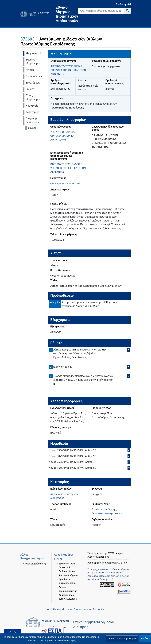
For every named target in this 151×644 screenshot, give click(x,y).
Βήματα (30, 89)
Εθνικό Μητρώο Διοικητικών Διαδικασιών (64, 14)
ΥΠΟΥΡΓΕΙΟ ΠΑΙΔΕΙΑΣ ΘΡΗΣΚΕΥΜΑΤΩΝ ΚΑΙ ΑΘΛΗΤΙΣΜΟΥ (63, 136)
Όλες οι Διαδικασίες (35, 564)
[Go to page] (127, 11)
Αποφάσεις (57, 494)
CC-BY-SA (122, 563)
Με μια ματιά (33, 53)
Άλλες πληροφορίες (34, 97)
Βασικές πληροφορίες (34, 62)
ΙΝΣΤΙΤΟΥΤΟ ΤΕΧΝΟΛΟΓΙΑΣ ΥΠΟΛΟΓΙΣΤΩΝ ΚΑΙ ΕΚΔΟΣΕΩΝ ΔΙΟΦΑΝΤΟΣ (68, 70)
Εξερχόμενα (33, 83)
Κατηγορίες (33, 112)
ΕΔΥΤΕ (111, 553)
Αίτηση (30, 70)
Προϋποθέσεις (34, 76)
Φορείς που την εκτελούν (65, 183)
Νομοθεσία (32, 106)
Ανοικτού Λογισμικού (98, 557)
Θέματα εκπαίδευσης (104, 509)
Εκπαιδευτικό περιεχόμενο (107, 513)
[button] (122, 639)
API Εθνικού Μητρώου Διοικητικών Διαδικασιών (75, 609)
